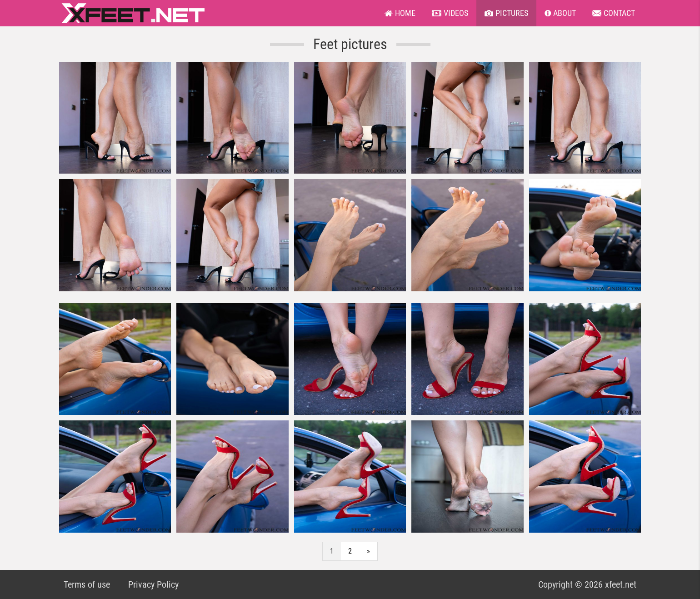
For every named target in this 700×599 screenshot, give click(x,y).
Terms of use (87, 584)
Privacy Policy (153, 584)
